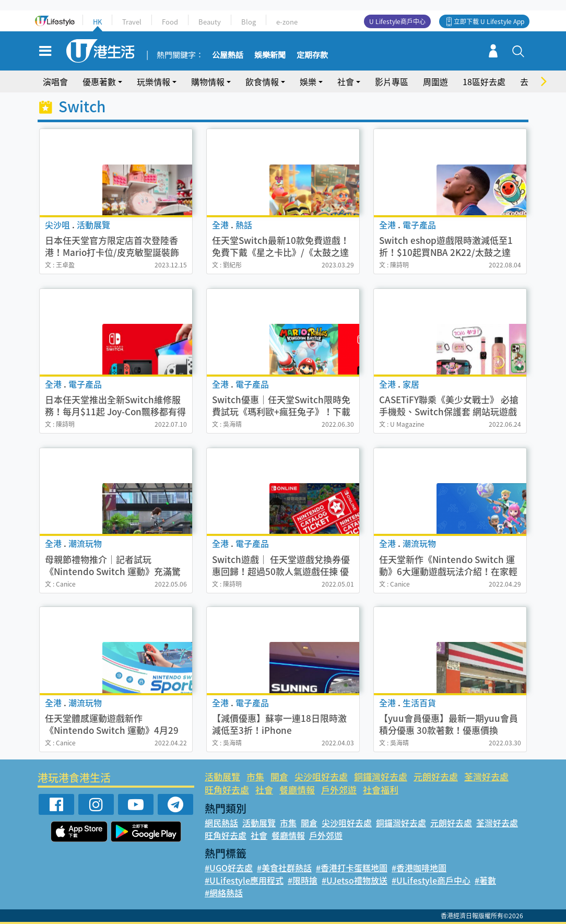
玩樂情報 (154, 81)
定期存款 (312, 55)
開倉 (279, 776)
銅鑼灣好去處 (381, 776)
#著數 (485, 880)
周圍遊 (435, 81)
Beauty (210, 22)
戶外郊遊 (339, 790)
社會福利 (381, 790)
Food (170, 22)
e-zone (287, 22)
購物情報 (208, 81)
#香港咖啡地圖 (419, 868)
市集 (255, 776)
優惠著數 (99, 81)
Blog (249, 22)
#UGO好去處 (229, 868)
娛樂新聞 (270, 55)
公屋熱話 (228, 55)
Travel (132, 22)
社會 (346, 81)
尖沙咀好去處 (321, 776)
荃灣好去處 (486, 776)
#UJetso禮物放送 (355, 880)
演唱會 (55, 81)
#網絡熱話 (224, 893)
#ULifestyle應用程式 (244, 880)
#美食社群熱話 (284, 868)
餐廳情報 (297, 790)
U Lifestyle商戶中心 (397, 21)
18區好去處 (484, 81)
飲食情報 (262, 81)
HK (97, 22)
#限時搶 (303, 880)
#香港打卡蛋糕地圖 (352, 868)
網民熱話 (221, 823)
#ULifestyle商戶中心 (431, 880)
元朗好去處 (436, 776)
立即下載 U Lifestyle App (489, 21)
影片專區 (392, 81)
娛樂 (308, 81)
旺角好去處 (227, 790)
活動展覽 (222, 776)
